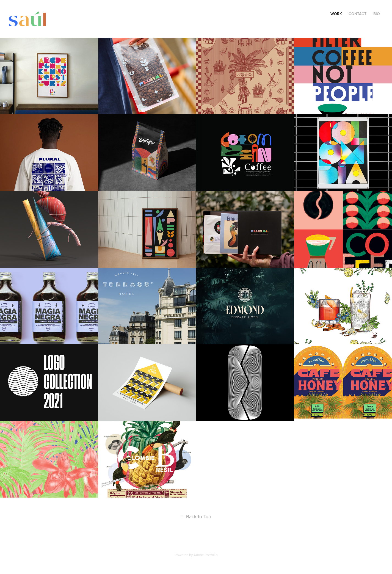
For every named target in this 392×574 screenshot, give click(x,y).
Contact (358, 14)
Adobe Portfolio (205, 555)
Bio (377, 14)
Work (336, 14)
